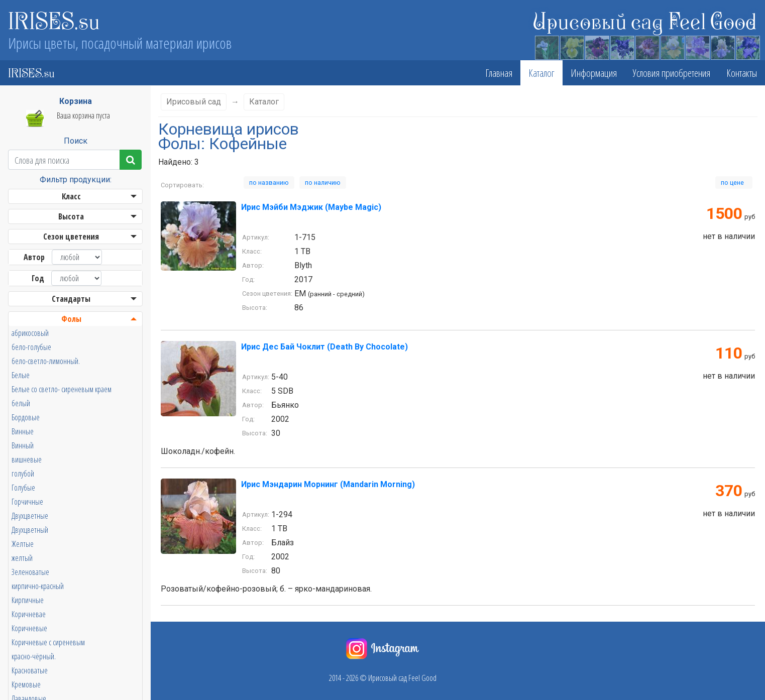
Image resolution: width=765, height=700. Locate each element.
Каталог (541, 73)
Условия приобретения (672, 73)
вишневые (27, 459)
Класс (71, 196)
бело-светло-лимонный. (46, 361)
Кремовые (26, 684)
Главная (499, 73)
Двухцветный (30, 530)
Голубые (23, 488)
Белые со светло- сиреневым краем (62, 389)
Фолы (71, 319)
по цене (734, 183)
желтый (22, 558)
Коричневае (29, 614)
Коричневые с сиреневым (48, 642)
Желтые (23, 544)
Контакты (742, 73)
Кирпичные (28, 600)
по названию (269, 183)
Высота (71, 216)
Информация (594, 73)
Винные (23, 431)
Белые (21, 375)
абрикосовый (30, 333)
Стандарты (71, 299)
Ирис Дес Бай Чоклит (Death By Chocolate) (324, 347)
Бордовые (26, 417)
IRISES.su (54, 20)
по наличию (323, 183)
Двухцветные (30, 516)
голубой (23, 474)
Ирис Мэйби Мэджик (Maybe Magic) (311, 207)
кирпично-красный (38, 586)
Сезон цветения (71, 237)
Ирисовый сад (194, 102)
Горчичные (27, 502)
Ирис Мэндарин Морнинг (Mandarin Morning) (328, 484)
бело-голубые (31, 347)
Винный (23, 445)
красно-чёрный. (34, 656)
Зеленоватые (30, 572)
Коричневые (29, 628)
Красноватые (30, 670)
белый (21, 403)
